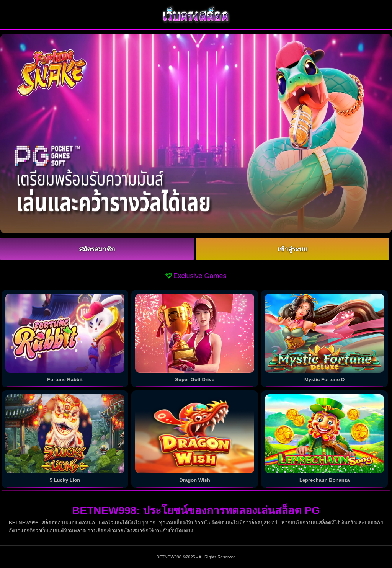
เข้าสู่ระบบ (292, 249)
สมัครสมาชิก (97, 249)
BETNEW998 (169, 557)
